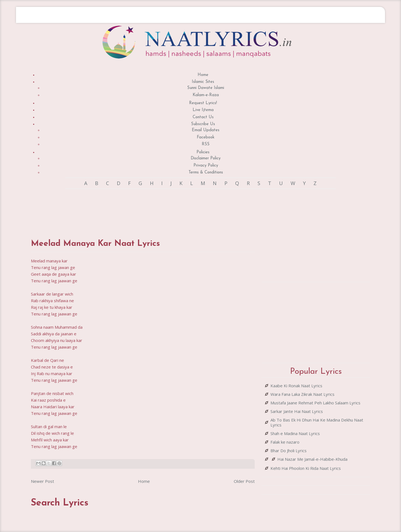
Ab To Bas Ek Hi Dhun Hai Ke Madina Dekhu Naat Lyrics (317, 422)
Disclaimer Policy (206, 158)
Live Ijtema (203, 110)
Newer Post (43, 481)
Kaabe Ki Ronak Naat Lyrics (296, 386)
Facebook (206, 137)
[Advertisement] (143, 209)
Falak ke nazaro (285, 442)
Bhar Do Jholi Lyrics (289, 451)
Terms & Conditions (206, 172)
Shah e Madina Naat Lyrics (295, 433)
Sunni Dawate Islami (206, 88)
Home (203, 75)
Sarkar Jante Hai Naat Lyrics (297, 411)
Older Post (244, 481)
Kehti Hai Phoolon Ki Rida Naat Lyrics (306, 468)
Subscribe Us (203, 124)
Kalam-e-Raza (206, 95)
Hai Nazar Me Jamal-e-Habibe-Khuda (312, 459)
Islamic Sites (203, 82)
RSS (206, 144)
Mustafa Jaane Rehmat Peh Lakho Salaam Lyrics (315, 403)
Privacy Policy (206, 166)
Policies (203, 152)
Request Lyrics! (203, 103)
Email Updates (206, 130)
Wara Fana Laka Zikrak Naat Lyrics (302, 394)
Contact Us (203, 117)
